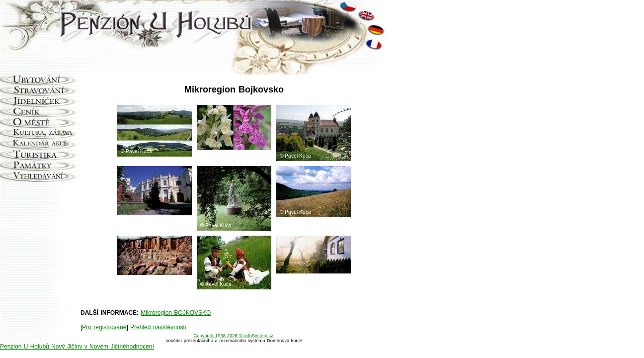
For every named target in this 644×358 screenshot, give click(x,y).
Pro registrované (104, 327)
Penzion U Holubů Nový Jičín (40, 347)
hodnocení (140, 347)
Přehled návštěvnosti (158, 327)
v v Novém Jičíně (102, 347)
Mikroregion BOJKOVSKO (176, 313)
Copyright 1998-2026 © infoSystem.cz (234, 336)
